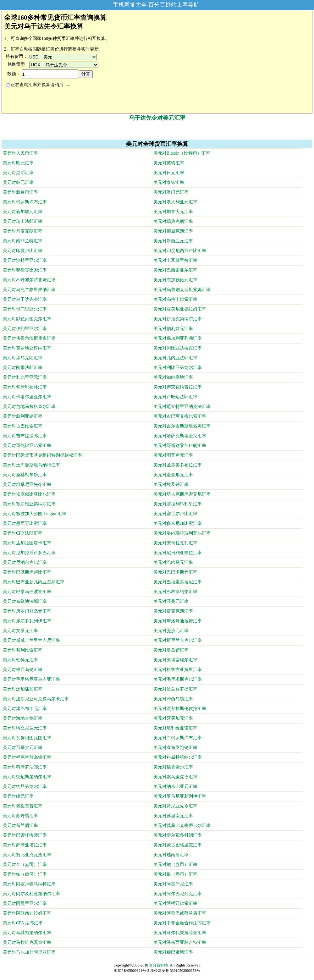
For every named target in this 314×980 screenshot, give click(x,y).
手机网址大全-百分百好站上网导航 (156, 5)
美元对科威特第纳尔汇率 (178, 757)
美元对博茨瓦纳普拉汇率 (178, 387)
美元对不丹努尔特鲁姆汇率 (29, 280)
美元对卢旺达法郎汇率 (175, 397)
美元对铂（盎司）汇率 (25, 874)
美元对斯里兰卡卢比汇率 (178, 640)
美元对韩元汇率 (18, 182)
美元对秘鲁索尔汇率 (173, 767)
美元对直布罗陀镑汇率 (175, 748)
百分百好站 (158, 965)
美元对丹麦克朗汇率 (23, 231)
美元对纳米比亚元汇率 (175, 787)
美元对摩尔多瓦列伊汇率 (27, 621)
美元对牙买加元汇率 (173, 718)
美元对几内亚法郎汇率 (175, 358)
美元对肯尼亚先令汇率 (175, 806)
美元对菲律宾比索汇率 (25, 270)
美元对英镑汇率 (169, 163)
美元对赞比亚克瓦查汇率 (27, 855)
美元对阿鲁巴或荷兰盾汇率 (180, 913)
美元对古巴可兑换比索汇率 (180, 416)
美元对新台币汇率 (20, 192)
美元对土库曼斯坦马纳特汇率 (31, 465)
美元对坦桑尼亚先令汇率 (27, 484)
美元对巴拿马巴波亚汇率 (27, 592)
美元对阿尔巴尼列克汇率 (178, 894)
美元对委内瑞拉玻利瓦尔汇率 (182, 533)
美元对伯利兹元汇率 (173, 329)
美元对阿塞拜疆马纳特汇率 (29, 884)
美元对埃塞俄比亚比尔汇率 (29, 494)
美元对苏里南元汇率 (173, 816)
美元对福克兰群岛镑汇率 (27, 757)
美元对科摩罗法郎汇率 (25, 767)
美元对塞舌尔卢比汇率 (175, 514)
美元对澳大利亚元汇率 (175, 202)
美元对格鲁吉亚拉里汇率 (178, 670)
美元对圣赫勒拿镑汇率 (25, 475)
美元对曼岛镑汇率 (171, 650)
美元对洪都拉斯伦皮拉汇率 (180, 709)
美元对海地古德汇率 (23, 718)
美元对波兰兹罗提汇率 (175, 689)
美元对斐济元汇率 (171, 631)
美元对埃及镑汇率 (171, 484)
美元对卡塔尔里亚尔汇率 (27, 397)
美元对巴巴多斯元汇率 (175, 572)
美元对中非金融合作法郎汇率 (182, 923)
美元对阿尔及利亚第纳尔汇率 (31, 894)
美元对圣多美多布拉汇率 (178, 465)
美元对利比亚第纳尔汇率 (178, 368)
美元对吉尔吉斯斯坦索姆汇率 (182, 426)
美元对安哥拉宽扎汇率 (175, 543)
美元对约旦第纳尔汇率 (25, 787)
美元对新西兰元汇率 (173, 241)
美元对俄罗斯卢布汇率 (25, 202)
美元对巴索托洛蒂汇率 (25, 835)
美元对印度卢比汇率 (23, 251)
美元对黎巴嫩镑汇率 (173, 952)
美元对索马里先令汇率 (175, 777)
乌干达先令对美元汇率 (157, 118)
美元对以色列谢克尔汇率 (27, 319)
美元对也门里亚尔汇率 (25, 309)
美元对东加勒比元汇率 (175, 280)
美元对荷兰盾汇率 (20, 826)
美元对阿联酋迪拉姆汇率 (27, 913)
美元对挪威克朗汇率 (173, 231)
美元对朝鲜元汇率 (20, 660)
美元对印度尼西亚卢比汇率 (180, 251)
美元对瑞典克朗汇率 (173, 221)
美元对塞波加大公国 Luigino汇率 (35, 514)
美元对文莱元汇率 (20, 631)
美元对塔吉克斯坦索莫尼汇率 (182, 494)
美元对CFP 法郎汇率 (23, 533)
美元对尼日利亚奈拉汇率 (178, 553)
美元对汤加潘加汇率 (23, 689)
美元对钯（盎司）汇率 (175, 864)
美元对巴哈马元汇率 (173, 562)
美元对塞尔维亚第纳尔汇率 (29, 504)
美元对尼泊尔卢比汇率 (25, 562)
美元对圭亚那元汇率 (173, 475)
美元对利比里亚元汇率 (25, 377)
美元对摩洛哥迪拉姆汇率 (178, 621)
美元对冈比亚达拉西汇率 (178, 348)
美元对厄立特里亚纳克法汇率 (182, 407)
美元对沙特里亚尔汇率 (25, 260)
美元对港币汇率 (18, 173)
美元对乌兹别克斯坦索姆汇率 (182, 290)
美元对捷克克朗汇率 (173, 611)
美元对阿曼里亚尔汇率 (25, 903)
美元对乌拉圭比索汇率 (175, 299)
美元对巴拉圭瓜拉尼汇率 (178, 582)
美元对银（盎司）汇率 (175, 874)
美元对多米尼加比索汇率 (178, 523)
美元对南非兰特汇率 (23, 241)
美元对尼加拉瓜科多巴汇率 (29, 553)
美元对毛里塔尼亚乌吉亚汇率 (31, 679)
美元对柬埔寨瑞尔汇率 (175, 660)
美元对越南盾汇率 (171, 855)
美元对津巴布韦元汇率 (25, 709)
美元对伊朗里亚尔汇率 (25, 329)
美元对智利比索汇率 (23, 650)
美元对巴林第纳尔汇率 (175, 592)
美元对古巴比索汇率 (23, 426)
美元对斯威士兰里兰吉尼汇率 (31, 640)
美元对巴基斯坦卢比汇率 (27, 572)
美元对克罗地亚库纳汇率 (27, 348)
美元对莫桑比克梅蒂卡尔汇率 (182, 826)
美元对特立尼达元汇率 (25, 728)
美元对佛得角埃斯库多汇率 (29, 338)
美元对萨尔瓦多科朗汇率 (178, 835)
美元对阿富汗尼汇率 (173, 884)
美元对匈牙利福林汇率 (25, 387)
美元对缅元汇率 (18, 796)
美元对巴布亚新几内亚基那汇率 (34, 582)
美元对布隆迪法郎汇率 (25, 601)
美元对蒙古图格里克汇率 (178, 845)
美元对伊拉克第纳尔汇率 (178, 319)
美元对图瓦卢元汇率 (173, 455)
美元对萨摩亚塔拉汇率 (25, 845)
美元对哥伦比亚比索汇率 (27, 446)
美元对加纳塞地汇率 (173, 377)
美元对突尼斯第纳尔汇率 (27, 777)
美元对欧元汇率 (18, 163)
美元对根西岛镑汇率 (23, 670)
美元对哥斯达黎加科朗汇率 (180, 446)
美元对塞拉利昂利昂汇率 (178, 504)
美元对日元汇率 (169, 173)
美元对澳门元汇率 (171, 192)
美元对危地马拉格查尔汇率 (29, 407)
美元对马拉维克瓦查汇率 (27, 942)
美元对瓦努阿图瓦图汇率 (27, 738)
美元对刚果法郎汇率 (23, 368)
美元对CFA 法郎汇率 (23, 923)
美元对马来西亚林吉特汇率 (180, 942)
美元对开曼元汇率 (171, 601)
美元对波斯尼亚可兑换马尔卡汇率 (36, 699)
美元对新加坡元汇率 (23, 212)
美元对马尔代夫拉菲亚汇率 (180, 933)
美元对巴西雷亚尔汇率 (175, 270)
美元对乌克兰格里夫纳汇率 (29, 290)
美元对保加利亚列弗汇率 (178, 338)
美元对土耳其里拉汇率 (175, 260)
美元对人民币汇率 (20, 153)
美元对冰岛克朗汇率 (23, 358)
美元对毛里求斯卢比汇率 (178, 679)
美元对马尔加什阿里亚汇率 (29, 952)
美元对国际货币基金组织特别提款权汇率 (42, 455)
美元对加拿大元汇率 (173, 212)
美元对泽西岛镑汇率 (173, 699)
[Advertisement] (157, 129)
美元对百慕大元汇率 (23, 748)
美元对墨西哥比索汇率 (25, 523)
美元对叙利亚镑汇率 (23, 416)
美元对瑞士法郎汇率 (23, 221)
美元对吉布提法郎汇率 (25, 436)
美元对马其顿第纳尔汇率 (27, 933)
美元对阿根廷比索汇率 (175, 903)
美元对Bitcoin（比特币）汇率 (182, 153)
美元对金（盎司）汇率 (25, 864)
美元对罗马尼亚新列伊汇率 (180, 796)
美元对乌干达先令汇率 (25, 299)
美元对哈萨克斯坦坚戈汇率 (180, 436)
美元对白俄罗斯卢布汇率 (178, 738)
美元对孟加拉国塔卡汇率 (27, 543)
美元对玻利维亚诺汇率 (175, 728)
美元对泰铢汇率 (169, 182)
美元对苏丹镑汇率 (20, 816)
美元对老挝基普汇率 (23, 806)
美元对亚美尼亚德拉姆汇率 (180, 309)
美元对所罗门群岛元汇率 (27, 611)
